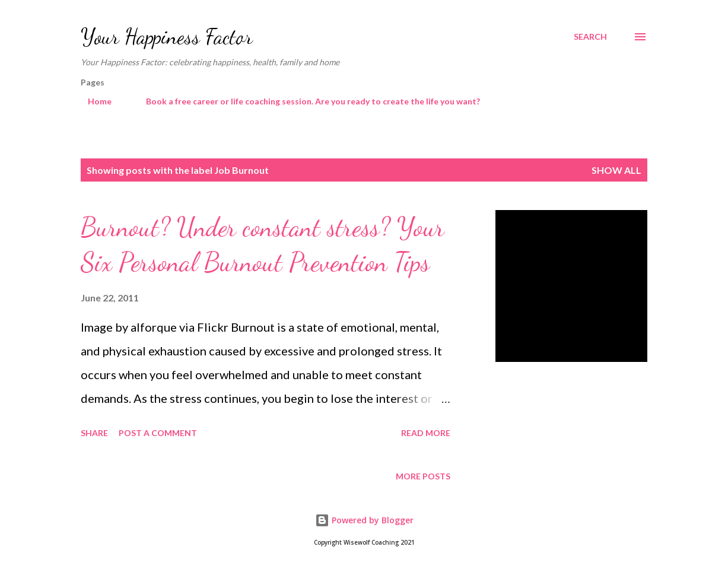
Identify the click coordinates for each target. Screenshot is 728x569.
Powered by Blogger (364, 520)
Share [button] (94, 433)
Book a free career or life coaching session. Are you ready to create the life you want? (306, 101)
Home (93, 101)
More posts (423, 476)
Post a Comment (158, 433)
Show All (616, 170)
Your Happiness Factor (167, 36)
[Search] (590, 37)
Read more (426, 433)
